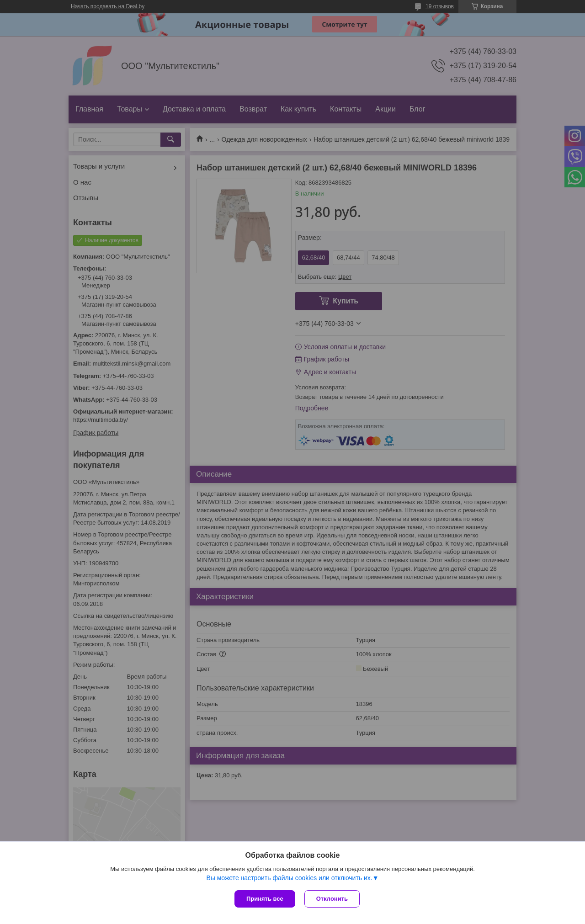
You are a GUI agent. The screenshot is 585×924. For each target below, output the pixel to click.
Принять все (265, 899)
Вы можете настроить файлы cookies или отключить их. (289, 878)
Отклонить (332, 899)
